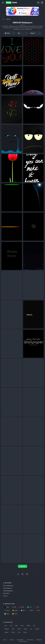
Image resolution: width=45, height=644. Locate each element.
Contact (12, 640)
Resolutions (6, 593)
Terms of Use (30, 640)
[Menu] (3, 3)
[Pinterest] (23, 574)
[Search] (38, 3)
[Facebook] (18, 574)
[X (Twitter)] (27, 574)
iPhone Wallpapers (8, 586)
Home (5, 640)
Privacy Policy (20, 640)
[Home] (3, 19)
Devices (5, 596)
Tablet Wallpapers (8, 591)
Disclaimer (39, 640)
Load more (23, 566)
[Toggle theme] (42, 3)
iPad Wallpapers (8, 588)
